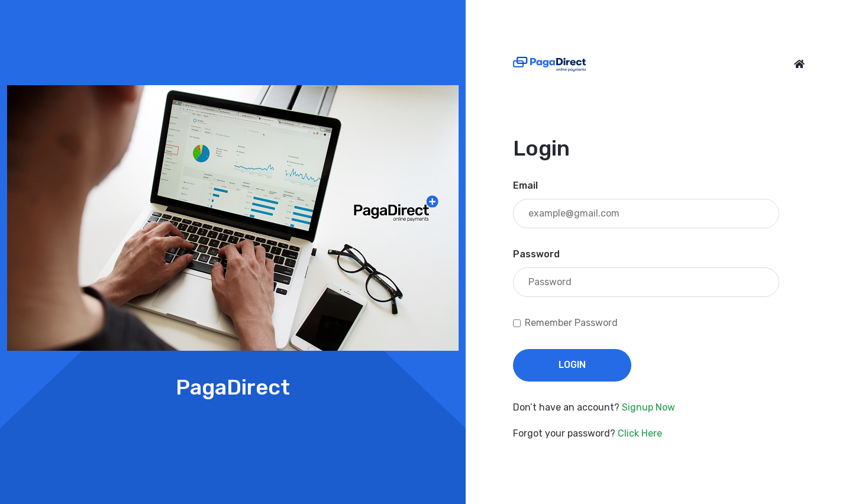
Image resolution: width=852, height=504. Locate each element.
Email (525, 185)
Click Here (640, 433)
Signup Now (648, 407)
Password (536, 254)
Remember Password (571, 323)
